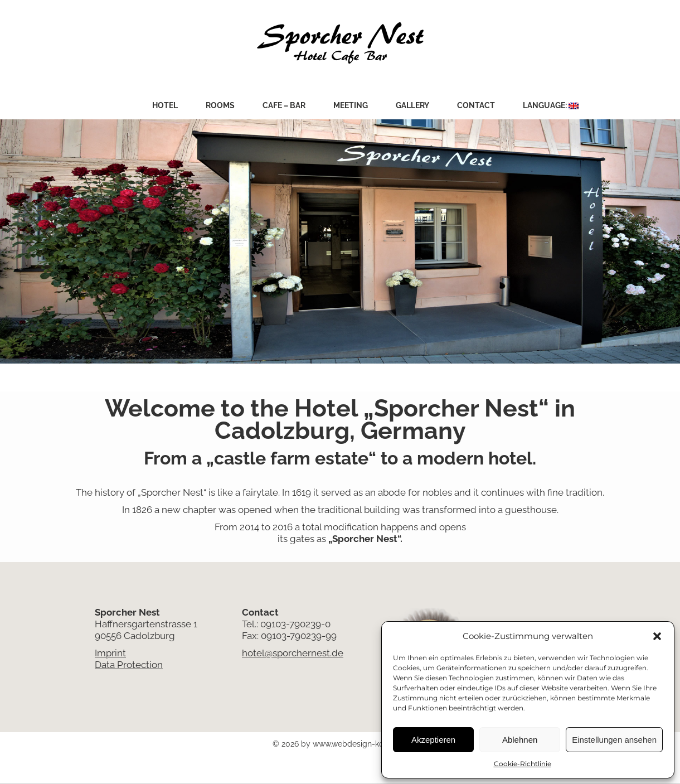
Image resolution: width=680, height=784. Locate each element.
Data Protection (129, 665)
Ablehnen (520, 740)
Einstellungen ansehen (614, 740)
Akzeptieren (433, 740)
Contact (476, 105)
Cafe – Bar (284, 105)
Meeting (351, 105)
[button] (657, 636)
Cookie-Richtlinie (523, 764)
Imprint (110, 653)
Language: (551, 105)
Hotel (165, 105)
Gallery (412, 105)
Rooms (220, 105)
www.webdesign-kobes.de (360, 744)
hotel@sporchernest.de (293, 653)
